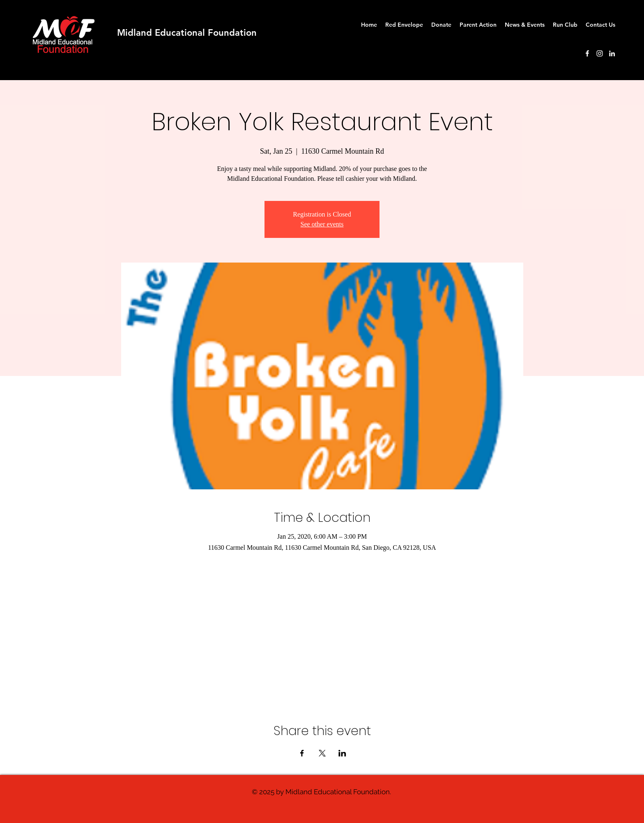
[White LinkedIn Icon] (612, 53)
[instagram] (600, 53)
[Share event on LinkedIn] (342, 753)
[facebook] (587, 53)
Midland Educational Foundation (187, 33)
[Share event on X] (322, 753)
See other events (322, 224)
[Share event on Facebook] (302, 753)
